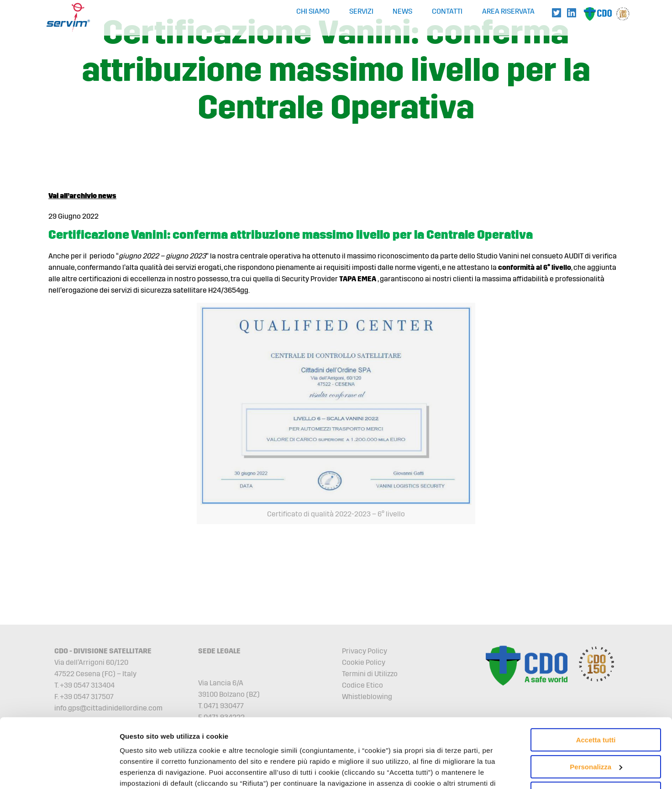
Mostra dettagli (144, 771)
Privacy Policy (365, 651)
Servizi (361, 11)
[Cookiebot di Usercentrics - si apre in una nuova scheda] (59, 771)
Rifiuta (596, 734)
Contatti (447, 11)
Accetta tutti (596, 681)
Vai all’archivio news (82, 196)
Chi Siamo (313, 11)
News (402, 11)
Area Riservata (508, 11)
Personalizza (596, 707)
